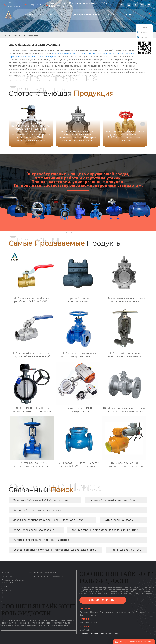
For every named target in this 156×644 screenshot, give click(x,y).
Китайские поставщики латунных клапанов (41, 540)
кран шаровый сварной (65, 53)
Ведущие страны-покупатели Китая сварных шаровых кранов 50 (55, 550)
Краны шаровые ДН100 (44, 57)
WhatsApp (142, 37)
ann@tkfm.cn (35, 5)
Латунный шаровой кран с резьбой (112, 500)
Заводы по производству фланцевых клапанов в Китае (48, 520)
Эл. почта (142, 28)
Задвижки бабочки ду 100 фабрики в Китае (41, 500)
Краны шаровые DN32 (90, 53)
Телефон (142, 32)
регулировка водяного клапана (34, 530)
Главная (4, 35)
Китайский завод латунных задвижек (37, 510)
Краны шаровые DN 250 (126, 550)
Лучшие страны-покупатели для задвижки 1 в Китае (105, 530)
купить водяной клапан (120, 520)
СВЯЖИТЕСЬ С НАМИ (103, 600)
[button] (143, 124)
